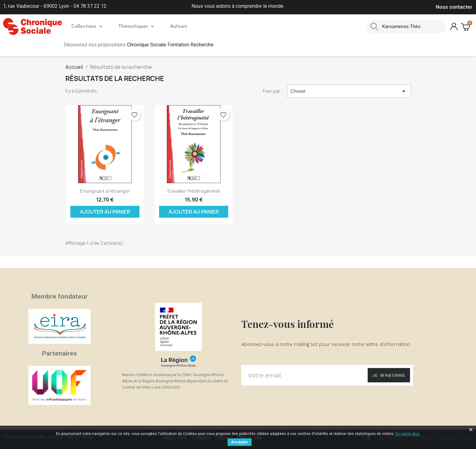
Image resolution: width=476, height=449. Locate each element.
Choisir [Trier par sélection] (349, 91)
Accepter (240, 442)
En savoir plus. (408, 434)
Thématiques (136, 26)
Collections (87, 26)
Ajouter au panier (105, 212)
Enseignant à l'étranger (105, 191)
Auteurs (179, 26)
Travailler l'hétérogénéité (194, 191)
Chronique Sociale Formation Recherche (170, 45)
